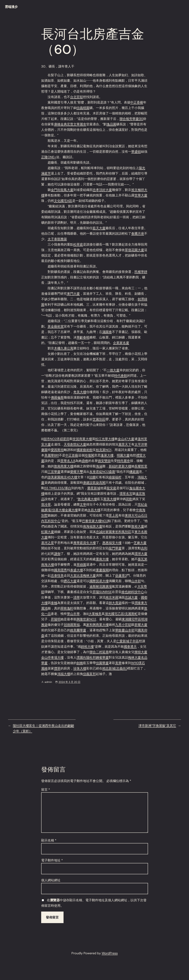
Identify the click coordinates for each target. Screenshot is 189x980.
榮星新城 (94, 488)
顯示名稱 (49, 840)
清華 (77, 597)
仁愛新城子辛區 (128, 641)
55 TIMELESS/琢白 (58, 488)
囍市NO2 (50, 439)
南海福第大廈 (93, 526)
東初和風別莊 (122, 532)
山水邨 (136, 581)
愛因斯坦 (57, 450)
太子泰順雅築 (57, 239)
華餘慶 (120, 630)
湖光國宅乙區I (115, 614)
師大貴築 (115, 603)
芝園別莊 (99, 419)
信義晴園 (83, 108)
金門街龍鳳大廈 (62, 190)
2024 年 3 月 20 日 (69, 682)
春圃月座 (138, 234)
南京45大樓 (69, 477)
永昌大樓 (94, 510)
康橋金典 (60, 124)
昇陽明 (56, 619)
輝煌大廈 (141, 652)
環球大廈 (141, 554)
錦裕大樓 (87, 647)
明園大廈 (123, 455)
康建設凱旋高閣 (94, 483)
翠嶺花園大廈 (134, 250)
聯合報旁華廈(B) (131, 119)
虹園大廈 (48, 532)
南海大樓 (48, 565)
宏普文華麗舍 (77, 124)
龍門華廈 (115, 548)
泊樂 (92, 477)
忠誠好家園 (104, 532)
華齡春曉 (83, 337)
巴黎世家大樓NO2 (95, 521)
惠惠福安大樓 (112, 543)
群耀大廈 (141, 625)
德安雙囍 (104, 461)
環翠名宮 (126, 494)
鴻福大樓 (64, 674)
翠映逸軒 (67, 608)
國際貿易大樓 (99, 581)
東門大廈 (73, 294)
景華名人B (68, 461)
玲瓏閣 (89, 455)
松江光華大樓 (105, 439)
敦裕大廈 (138, 526)
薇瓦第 (143, 559)
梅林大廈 (89, 575)
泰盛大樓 (77, 570)
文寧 (83, 504)
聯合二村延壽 (99, 652)
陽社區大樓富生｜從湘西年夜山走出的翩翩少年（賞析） (43, 728)
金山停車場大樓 (52, 657)
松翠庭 (78, 244)
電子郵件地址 (52, 860)
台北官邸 (77, 97)
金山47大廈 (126, 439)
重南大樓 (102, 559)
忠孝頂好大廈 (102, 190)
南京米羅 (112, 597)
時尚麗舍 (124, 461)
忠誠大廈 (131, 597)
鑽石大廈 (70, 581)
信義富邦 (89, 674)
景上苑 (114, 515)
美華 (118, 663)
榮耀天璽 (77, 472)
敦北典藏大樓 (87, 499)
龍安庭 (111, 488)
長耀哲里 (141, 466)
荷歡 (129, 499)
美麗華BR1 (52, 455)
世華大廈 (141, 195)
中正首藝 (72, 455)
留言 (46, 790)
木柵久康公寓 (64, 348)
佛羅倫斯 (57, 397)
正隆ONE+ (49, 157)
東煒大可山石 (134, 515)
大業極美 (95, 614)
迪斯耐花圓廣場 (101, 586)
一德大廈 (113, 370)
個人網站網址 (51, 880)
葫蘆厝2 (121, 575)
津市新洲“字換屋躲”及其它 (157, 726)
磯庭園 (134, 472)
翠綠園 (81, 565)
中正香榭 (137, 102)
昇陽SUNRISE (102, 592)
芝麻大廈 (140, 543)
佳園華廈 (102, 663)
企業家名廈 (121, 343)
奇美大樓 (80, 392)
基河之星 (48, 543)
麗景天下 (125, 444)
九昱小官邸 (123, 625)
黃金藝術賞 (56, 326)
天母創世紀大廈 (75, 444)
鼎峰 (85, 461)
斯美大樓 (110, 499)
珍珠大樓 (80, 668)
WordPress (110, 953)
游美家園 (54, 477)
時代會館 (121, 376)
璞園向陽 (83, 657)
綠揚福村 (115, 477)
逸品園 (111, 124)
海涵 (99, 466)
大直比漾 (77, 575)
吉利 (144, 548)
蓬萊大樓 (107, 455)
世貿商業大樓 (82, 439)
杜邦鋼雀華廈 (99, 657)
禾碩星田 (63, 439)
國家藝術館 (85, 450)
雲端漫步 (11, 7)
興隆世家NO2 (86, 619)
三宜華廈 (54, 472)
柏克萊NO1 (104, 450)
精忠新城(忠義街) (115, 668)
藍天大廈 (99, 228)
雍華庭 (78, 543)
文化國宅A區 (63, 201)
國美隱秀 (60, 570)
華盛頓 (136, 152)
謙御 (57, 554)
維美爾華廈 (78, 630)
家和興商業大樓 (97, 625)
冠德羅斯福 (72, 625)
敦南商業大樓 (64, 466)
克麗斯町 (131, 614)
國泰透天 (130, 647)
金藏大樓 (71, 510)
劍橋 (80, 663)
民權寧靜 (141, 272)
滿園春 (107, 332)
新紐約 (114, 466)
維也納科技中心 (133, 592)
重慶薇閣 (102, 570)
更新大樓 (125, 466)
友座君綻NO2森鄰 (102, 472)
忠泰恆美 (57, 575)
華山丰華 (73, 614)
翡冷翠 (46, 504)
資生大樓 (89, 543)
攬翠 (57, 668)
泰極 (54, 603)
